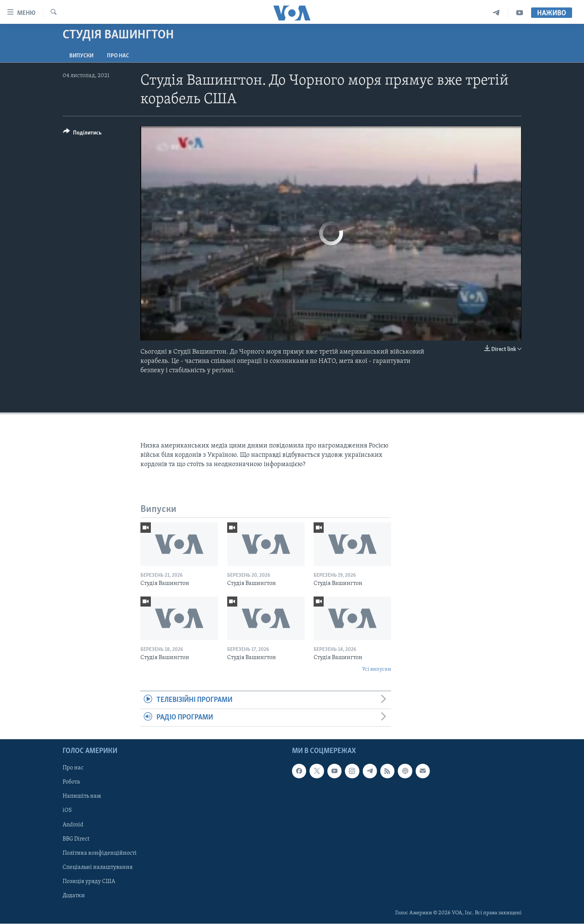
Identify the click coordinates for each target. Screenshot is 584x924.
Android (73, 825)
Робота (71, 782)
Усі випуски (377, 669)
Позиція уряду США (89, 882)
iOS (67, 811)
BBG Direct (76, 839)
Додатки (74, 896)
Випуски (81, 56)
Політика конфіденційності (100, 853)
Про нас (118, 56)
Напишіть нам (82, 797)
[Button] (82, 134)
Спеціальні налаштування (98, 867)
